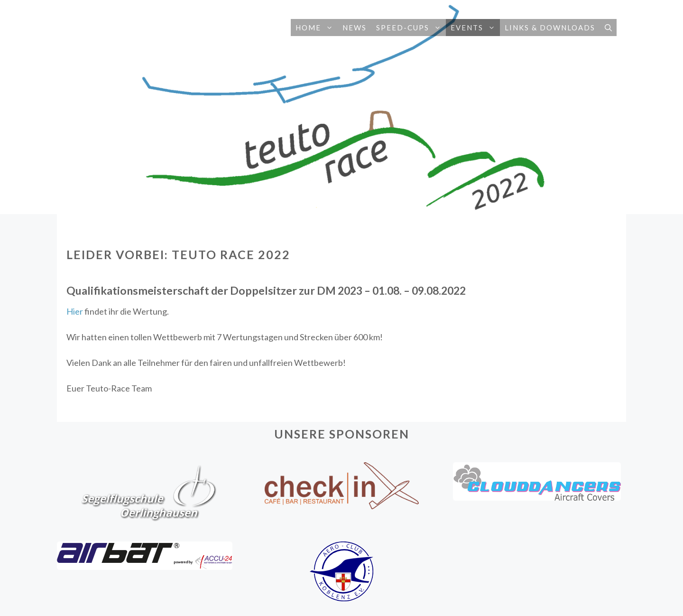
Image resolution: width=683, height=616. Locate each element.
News (355, 28)
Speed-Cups (411, 28)
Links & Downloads (550, 28)
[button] (329, 28)
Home (317, 28)
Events (475, 28)
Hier (75, 311)
